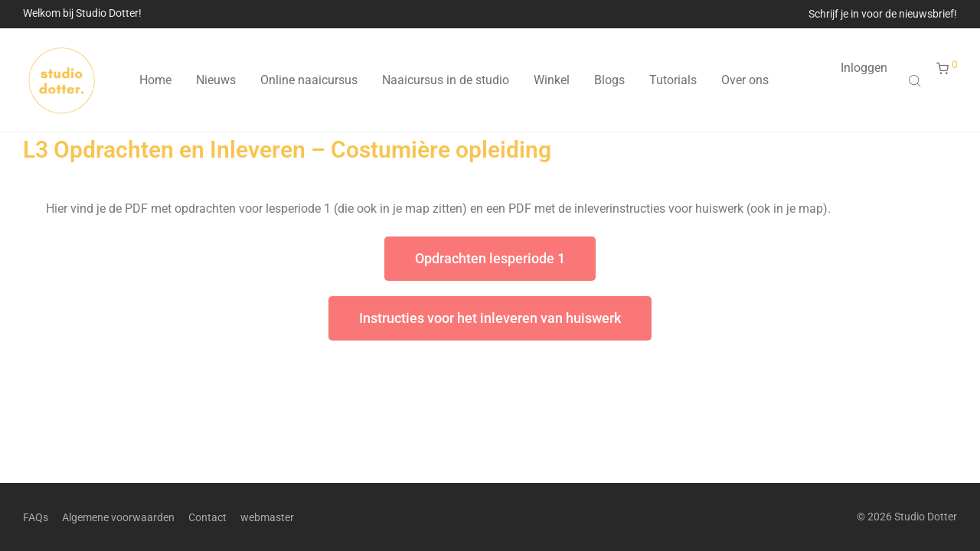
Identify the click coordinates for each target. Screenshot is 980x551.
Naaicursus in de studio (446, 80)
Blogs (609, 80)
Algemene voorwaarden (118, 517)
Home (155, 80)
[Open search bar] (916, 80)
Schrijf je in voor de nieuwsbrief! (883, 14)
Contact (207, 517)
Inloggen (864, 68)
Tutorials (673, 80)
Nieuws (216, 80)
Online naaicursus (309, 80)
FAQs (36, 517)
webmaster (267, 517)
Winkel (552, 80)
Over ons (745, 80)
